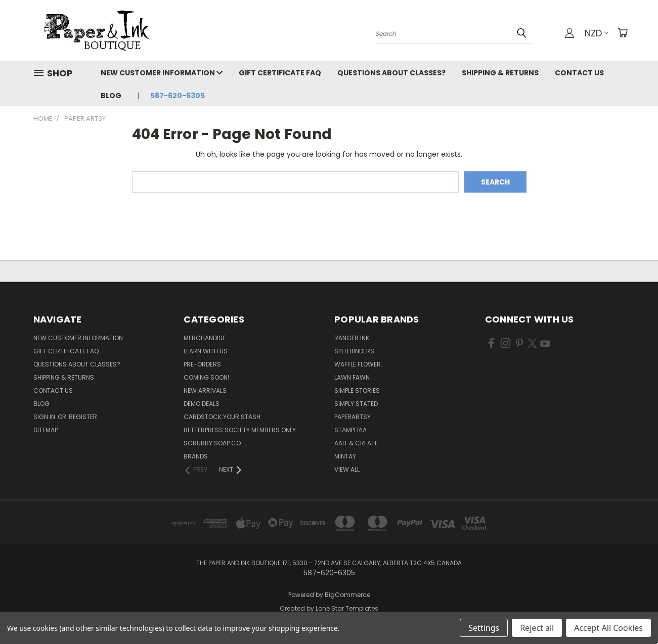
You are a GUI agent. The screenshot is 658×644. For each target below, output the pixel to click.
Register (83, 417)
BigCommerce (347, 595)
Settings (484, 628)
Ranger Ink (352, 338)
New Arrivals (205, 390)
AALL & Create (356, 443)
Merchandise (205, 338)
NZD (597, 33)
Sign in (45, 417)
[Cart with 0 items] (623, 33)
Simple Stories (357, 390)
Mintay (345, 456)
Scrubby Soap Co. (213, 443)
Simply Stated (356, 404)
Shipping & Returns (500, 73)
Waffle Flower (358, 364)
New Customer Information (162, 73)
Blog (111, 96)
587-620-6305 (178, 96)
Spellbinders (354, 351)
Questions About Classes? (391, 73)
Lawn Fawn (352, 377)
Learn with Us (206, 351)
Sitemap (46, 430)
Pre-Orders (202, 364)
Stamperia (350, 430)
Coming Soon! (206, 377)
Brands (196, 456)
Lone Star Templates (347, 608)
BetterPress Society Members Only (240, 430)
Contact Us (579, 73)
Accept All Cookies (608, 628)
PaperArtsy (353, 417)
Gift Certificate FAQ (280, 73)
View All (347, 469)
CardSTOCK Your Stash (222, 417)
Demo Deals (202, 404)
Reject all (537, 628)
